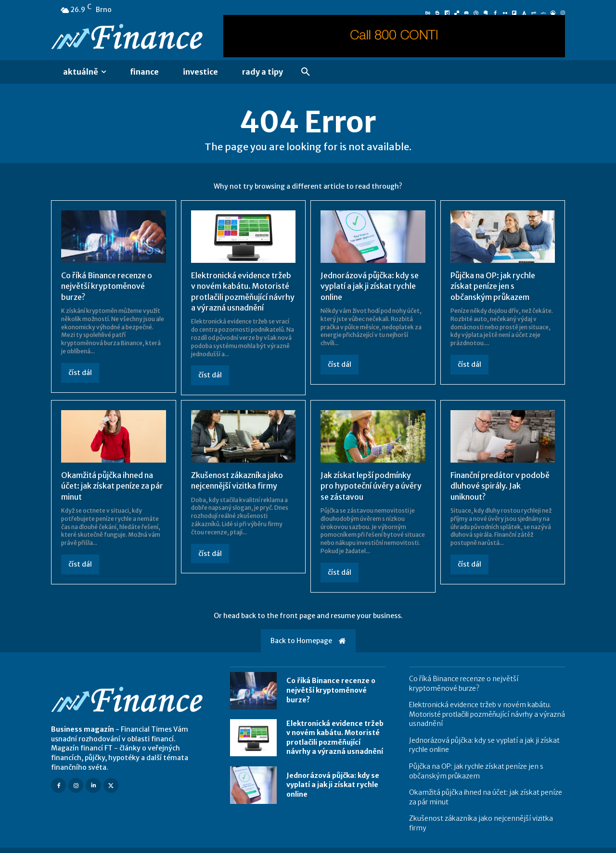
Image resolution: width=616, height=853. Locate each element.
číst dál (80, 373)
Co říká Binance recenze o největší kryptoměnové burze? (107, 286)
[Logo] (129, 38)
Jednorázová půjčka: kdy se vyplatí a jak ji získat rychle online (370, 286)
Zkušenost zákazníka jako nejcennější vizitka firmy (237, 480)
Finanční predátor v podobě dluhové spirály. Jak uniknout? (500, 486)
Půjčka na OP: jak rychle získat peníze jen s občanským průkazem (493, 286)
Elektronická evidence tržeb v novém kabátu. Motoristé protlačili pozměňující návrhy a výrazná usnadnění (335, 738)
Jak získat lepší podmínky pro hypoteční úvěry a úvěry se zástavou (371, 486)
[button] (306, 72)
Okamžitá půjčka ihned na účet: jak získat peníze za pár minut (112, 486)
